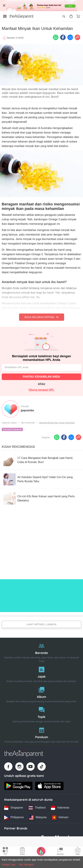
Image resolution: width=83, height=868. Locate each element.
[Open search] (64, 16)
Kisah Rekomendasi (18, 447)
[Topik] (41, 714)
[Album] (41, 694)
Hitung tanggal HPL (41, 390)
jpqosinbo (27, 410)
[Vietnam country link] (60, 818)
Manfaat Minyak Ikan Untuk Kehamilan (57, 423)
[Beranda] (41, 652)
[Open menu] (5, 16)
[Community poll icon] (78, 852)
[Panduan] (41, 734)
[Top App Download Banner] (41, 6)
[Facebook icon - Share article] (63, 37)
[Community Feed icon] (60, 852)
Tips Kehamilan (28, 423)
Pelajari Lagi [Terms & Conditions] (8, 865)
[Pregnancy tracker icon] (41, 851)
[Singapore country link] (14, 808)
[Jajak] (41, 674)
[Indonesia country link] (60, 808)
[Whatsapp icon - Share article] (56, 37)
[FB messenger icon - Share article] (70, 37)
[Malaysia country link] (38, 818)
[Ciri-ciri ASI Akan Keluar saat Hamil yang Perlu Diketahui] (41, 498)
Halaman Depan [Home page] (9, 423)
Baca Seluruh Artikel (41, 317)
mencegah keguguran (12, 429)
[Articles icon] (22, 852)
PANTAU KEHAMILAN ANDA (41, 377)
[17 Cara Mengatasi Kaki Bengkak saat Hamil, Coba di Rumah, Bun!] (41, 460)
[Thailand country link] (37, 808)
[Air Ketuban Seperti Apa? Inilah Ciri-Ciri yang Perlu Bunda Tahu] (41, 479)
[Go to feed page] (22, 16)
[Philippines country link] (14, 818)
